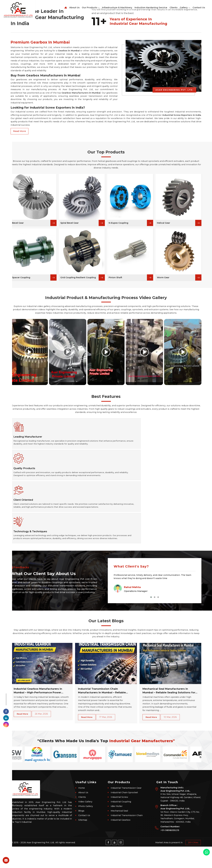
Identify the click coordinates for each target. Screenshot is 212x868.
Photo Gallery (86, 827)
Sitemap (83, 841)
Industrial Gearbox (121, 841)
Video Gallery (85, 823)
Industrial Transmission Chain (127, 837)
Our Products (91, 8)
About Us (74, 7)
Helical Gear (163, 322)
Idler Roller (117, 827)
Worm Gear (163, 377)
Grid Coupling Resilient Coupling (78, 377)
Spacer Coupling (21, 377)
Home (82, 809)
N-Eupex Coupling (118, 322)
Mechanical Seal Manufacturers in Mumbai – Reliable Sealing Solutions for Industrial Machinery (169, 712)
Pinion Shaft (115, 377)
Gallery (185, 8)
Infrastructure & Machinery (117, 7)
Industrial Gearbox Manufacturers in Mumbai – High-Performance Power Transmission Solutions (38, 712)
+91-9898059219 (170, 852)
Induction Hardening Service (151, 7)
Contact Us (199, 7)
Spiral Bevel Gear (69, 322)
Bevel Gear (18, 322)
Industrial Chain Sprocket (124, 814)
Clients (174, 7)
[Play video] (29, 452)
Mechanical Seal (119, 832)
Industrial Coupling (121, 823)
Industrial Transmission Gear (126, 809)
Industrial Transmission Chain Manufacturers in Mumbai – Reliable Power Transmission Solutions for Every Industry (105, 712)
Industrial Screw (119, 818)
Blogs (81, 832)
